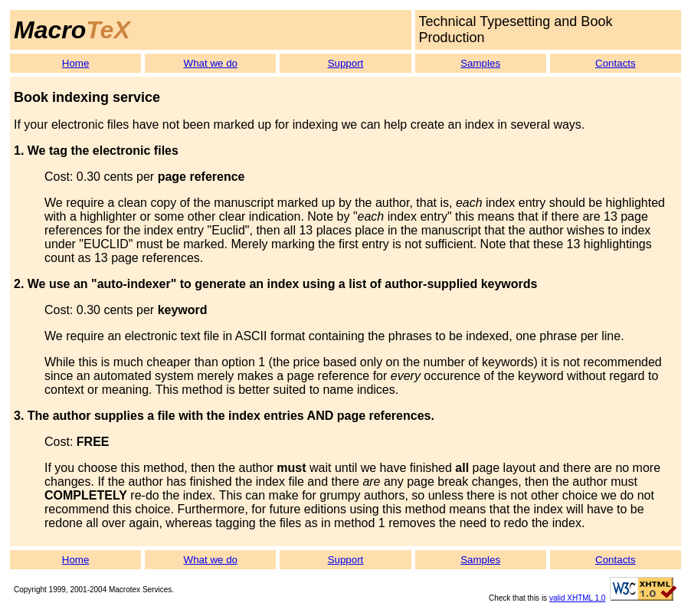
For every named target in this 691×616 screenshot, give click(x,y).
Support (346, 63)
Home (76, 63)
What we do (211, 63)
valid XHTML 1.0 (578, 598)
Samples (480, 63)
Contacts (616, 63)
